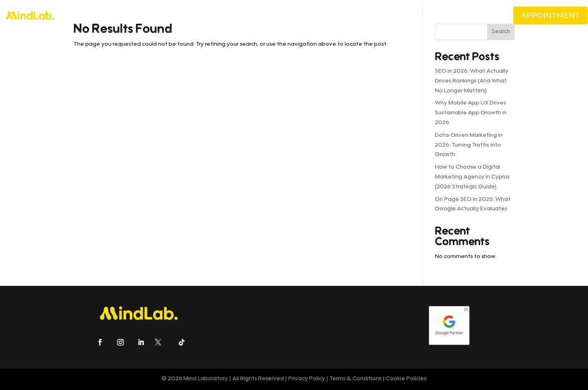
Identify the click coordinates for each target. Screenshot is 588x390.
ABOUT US (144, 16)
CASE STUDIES (310, 16)
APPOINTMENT (550, 16)
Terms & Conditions (355, 379)
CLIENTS (271, 16)
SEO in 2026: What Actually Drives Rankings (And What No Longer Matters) (472, 81)
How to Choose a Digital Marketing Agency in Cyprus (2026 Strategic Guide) (472, 177)
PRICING (231, 16)
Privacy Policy (307, 379)
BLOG (347, 16)
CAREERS (376, 16)
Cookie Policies (406, 379)
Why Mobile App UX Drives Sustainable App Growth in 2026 (471, 113)
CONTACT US (416, 16)
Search (501, 32)
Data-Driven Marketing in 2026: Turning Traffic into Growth (469, 145)
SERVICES (189, 16)
